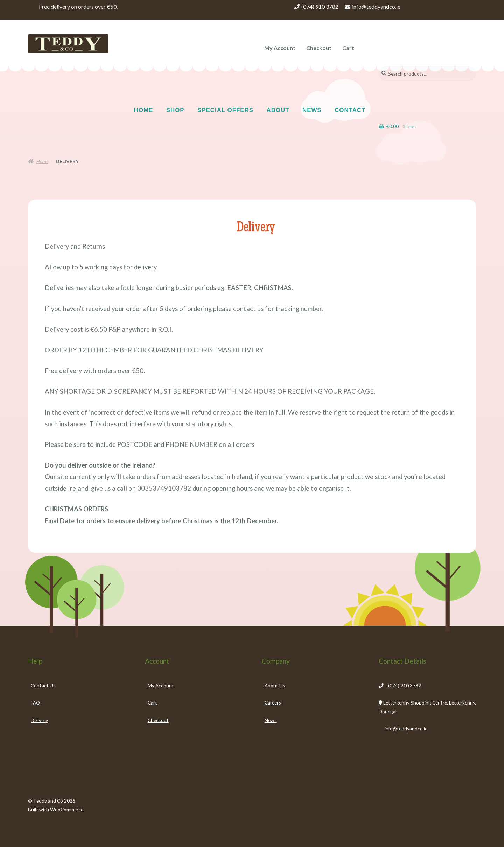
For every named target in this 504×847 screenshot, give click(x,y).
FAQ (35, 703)
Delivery (39, 720)
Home (42, 161)
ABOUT (278, 110)
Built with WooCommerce (56, 809)
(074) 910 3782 (320, 6)
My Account (280, 48)
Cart (348, 48)
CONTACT (350, 110)
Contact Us (43, 685)
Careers (273, 703)
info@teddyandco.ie (376, 6)
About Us (275, 685)
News (271, 720)
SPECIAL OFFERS (225, 110)
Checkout (319, 48)
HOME (144, 110)
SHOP (175, 110)
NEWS (312, 110)
